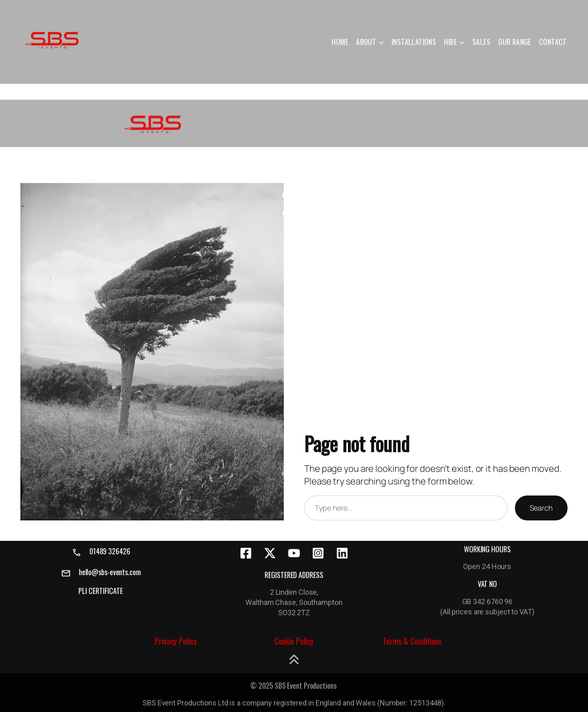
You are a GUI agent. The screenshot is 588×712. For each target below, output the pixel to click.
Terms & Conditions (412, 641)
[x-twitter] (270, 553)
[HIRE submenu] (462, 42)
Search (541, 508)
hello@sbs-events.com (110, 572)
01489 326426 (110, 551)
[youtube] (294, 553)
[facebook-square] (246, 553)
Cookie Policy (294, 641)
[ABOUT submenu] (381, 42)
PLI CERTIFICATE (101, 591)
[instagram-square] (318, 553)
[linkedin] (342, 553)
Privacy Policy (176, 641)
